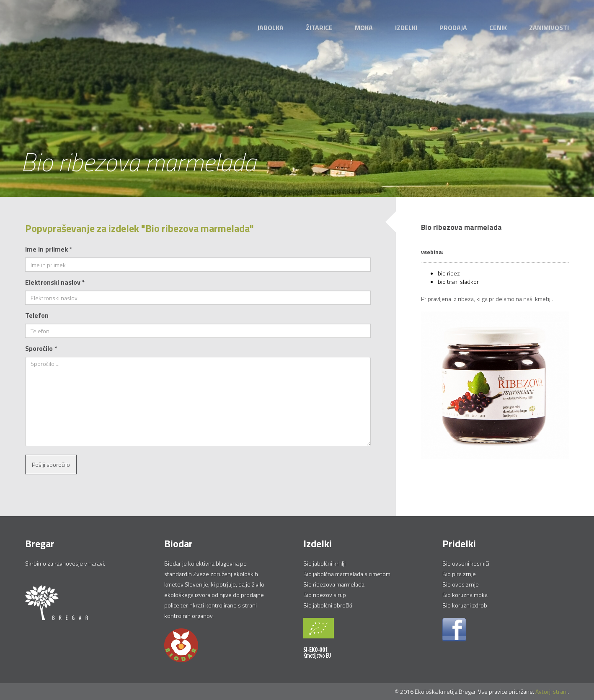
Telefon (37, 315)
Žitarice (319, 28)
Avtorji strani (551, 691)
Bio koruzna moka (465, 595)
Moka (364, 28)
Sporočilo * (41, 348)
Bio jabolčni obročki (328, 605)
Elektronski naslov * (55, 282)
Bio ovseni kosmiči (466, 563)
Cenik (498, 28)
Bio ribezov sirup (325, 595)
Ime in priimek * (49, 249)
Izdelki (406, 28)
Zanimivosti (549, 28)
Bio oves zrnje (461, 584)
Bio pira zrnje (459, 574)
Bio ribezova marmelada (334, 584)
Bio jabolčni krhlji (324, 563)
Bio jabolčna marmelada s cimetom (347, 574)
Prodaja (453, 28)
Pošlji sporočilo (51, 465)
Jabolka (270, 28)
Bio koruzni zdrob (465, 605)
